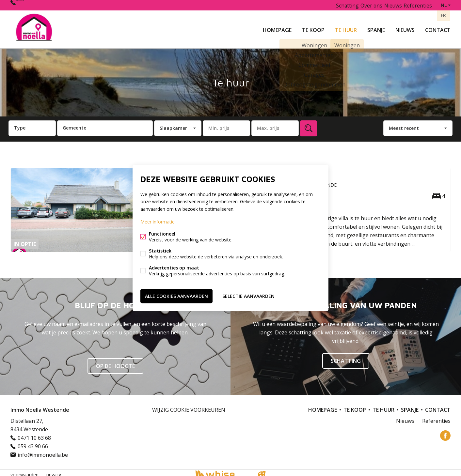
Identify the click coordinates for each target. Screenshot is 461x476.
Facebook (445, 432)
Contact (438, 27)
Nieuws (405, 27)
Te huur (346, 27)
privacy (54, 471)
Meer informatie (158, 222)
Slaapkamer (173, 124)
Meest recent (404, 124)
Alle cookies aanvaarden (176, 295)
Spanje (376, 27)
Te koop (313, 27)
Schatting (337, 5)
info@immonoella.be (43, 451)
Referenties (417, 5)
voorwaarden (24, 471)
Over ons (364, 5)
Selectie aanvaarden (248, 295)
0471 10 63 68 (33, 5)
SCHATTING (346, 357)
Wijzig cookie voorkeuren (189, 406)
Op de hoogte (115, 362)
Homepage (277, 27)
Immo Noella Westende (40, 406)
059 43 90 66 (33, 442)
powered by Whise (223, 470)
